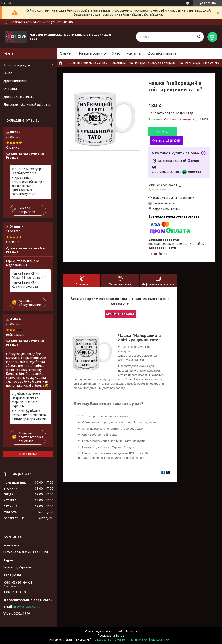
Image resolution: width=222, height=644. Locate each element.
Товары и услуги (90, 53)
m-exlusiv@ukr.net (27, 607)
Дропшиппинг (15, 81)
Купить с (166, 141)
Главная (66, 53)
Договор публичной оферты (27, 105)
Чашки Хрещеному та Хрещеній (153, 63)
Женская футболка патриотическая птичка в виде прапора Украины (30, 415)
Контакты (134, 53)
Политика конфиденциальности (151, 640)
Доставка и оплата (162, 53)
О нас (116, 53)
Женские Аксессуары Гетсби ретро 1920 (28, 171)
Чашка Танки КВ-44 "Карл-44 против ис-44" (29, 276)
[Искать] (199, 37)
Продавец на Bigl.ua (111, 636)
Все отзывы (28, 454)
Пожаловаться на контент (110, 640)
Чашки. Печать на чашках (89, 63)
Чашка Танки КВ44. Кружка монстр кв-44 (28, 285)
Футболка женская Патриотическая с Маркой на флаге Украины (26, 400)
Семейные (118, 63)
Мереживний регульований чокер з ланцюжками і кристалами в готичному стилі (28, 186)
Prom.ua (131, 631)
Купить (163, 132)
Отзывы (10, 89)
